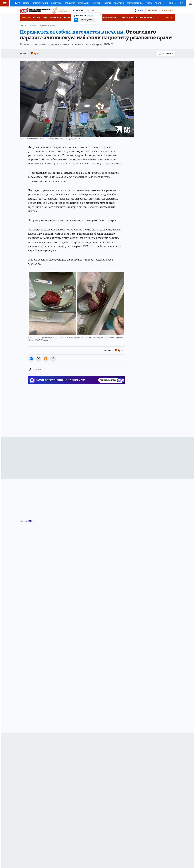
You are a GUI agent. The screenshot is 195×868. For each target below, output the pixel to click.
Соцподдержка (135, 3)
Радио (140, 10)
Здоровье (119, 3)
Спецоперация (40, 3)
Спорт (158, 3)
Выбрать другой (87, 20)
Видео (26, 3)
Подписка (167, 10)
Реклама (152, 10)
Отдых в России (110, 18)
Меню (3, 3)
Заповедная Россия (128, 18)
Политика (56, 3)
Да (76, 20)
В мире (97, 3)
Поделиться (166, 54)
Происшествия (147, 18)
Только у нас (56, 18)
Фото (17, 3)
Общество (70, 3)
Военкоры (68, 18)
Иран (45, 18)
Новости (37, 18)
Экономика (84, 3)
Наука (149, 3)
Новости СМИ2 (27, 521)
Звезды (107, 3)
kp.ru (37, 53)
